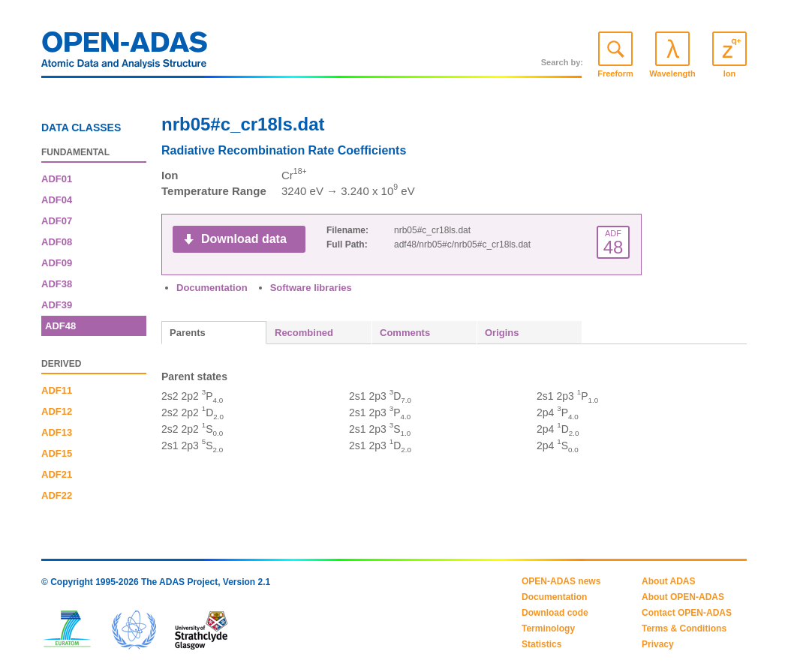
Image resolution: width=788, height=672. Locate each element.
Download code (555, 613)
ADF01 (57, 179)
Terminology (548, 628)
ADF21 (57, 474)
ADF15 (57, 453)
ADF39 (57, 305)
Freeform (615, 73)
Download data (244, 239)
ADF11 (57, 390)
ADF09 (57, 263)
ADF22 (57, 495)
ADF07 (57, 221)
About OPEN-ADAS (683, 597)
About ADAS (669, 581)
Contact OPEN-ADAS (687, 613)
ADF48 (60, 326)
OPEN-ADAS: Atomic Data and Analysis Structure (125, 54)
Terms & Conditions (684, 628)
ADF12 (57, 411)
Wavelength (672, 73)
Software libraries (311, 288)
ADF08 (57, 242)
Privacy (658, 644)
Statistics (541, 644)
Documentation (212, 288)
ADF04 (57, 200)
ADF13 (57, 432)
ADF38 (57, 284)
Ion (730, 73)
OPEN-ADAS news (561, 581)
